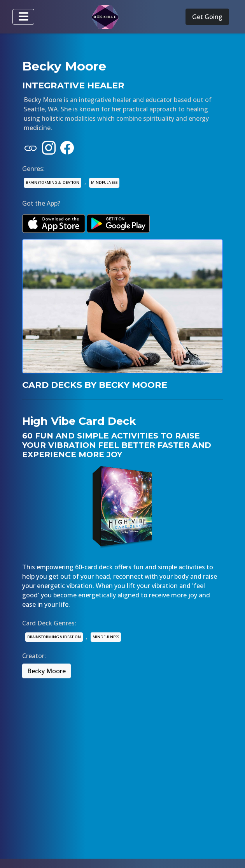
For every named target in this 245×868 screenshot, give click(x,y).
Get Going (207, 17)
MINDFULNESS (104, 182)
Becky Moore (46, 671)
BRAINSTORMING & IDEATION (52, 182)
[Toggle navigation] (23, 17)
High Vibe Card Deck (79, 421)
